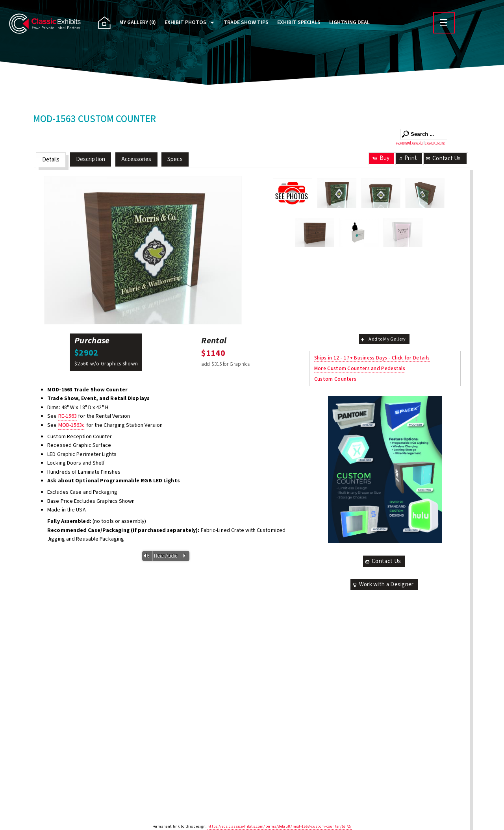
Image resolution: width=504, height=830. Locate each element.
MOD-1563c (72, 425)
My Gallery (138, 22)
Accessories (136, 159)
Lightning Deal (349, 22)
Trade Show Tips (246, 22)
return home (435, 143)
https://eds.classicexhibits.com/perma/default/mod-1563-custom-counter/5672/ (280, 826)
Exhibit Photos (185, 22)
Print (407, 158)
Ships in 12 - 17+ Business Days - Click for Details (372, 358)
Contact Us (443, 158)
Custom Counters (335, 379)
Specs (175, 159)
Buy (381, 158)
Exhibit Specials (299, 22)
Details (51, 160)
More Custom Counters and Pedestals (360, 368)
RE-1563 (68, 416)
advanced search (409, 143)
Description (91, 159)
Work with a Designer (383, 585)
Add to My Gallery (383, 339)
